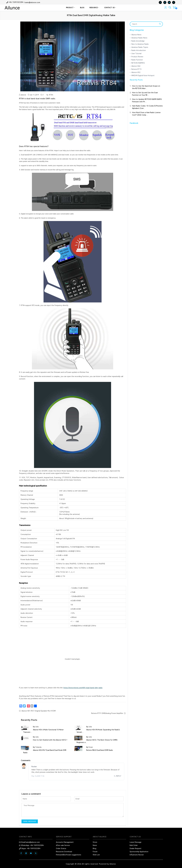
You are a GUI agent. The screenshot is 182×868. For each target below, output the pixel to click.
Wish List (96, 855)
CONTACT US (110, 8)
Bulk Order (134, 845)
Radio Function (137, 60)
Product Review (137, 57)
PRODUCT (71, 8)
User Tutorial (136, 54)
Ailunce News (136, 35)
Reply (118, 776)
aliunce (23, 95)
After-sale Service (63, 845)
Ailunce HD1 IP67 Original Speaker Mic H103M (39, 711)
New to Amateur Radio (140, 44)
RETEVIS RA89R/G (138, 63)
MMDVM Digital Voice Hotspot (143, 75)
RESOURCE (94, 8)
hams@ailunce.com (32, 2)
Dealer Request (136, 848)
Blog (94, 848)
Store (95, 842)
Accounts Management (65, 842)
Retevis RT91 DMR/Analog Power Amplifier (107, 713)
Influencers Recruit (137, 855)
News (95, 845)
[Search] (145, 24)
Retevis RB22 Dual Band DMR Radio (100, 750)
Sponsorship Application (139, 852)
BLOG (82, 8)
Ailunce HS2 (136, 72)
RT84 (51, 95)
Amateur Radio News (139, 38)
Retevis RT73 (136, 69)
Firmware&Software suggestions (69, 855)
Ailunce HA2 (136, 66)
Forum (95, 852)
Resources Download (64, 852)
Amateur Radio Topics (140, 47)
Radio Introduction (139, 50)
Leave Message (136, 842)
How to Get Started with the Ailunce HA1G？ (50, 740)
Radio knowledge (138, 41)
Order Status (61, 848)
